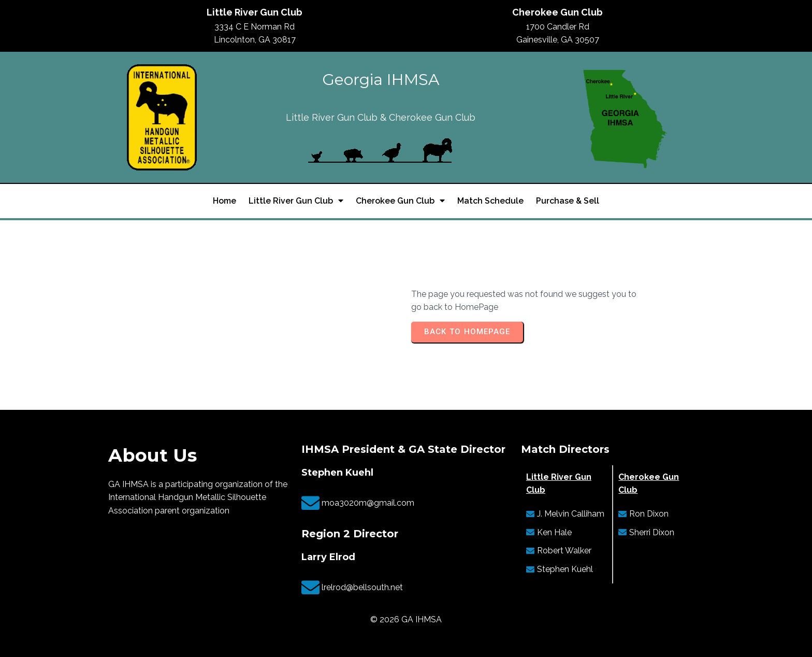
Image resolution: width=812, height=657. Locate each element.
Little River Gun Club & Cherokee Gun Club (381, 117)
